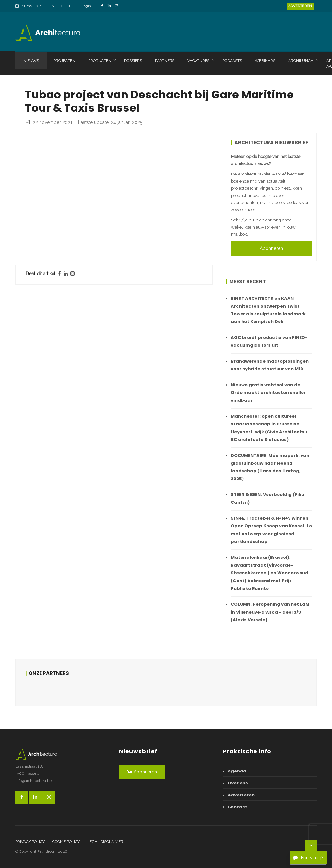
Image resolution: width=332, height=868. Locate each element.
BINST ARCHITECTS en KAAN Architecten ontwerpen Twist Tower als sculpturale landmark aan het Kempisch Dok (268, 310)
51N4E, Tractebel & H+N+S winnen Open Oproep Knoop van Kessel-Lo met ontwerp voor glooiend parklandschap (271, 530)
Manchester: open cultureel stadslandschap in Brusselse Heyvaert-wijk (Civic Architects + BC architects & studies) (270, 428)
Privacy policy (30, 842)
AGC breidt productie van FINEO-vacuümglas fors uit (269, 341)
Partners (165, 61)
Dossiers (133, 61)
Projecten (64, 61)
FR (69, 6)
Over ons (238, 783)
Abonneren (271, 248)
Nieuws (31, 61)
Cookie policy (66, 842)
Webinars (265, 61)
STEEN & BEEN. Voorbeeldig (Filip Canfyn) (268, 498)
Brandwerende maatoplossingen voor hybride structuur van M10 (270, 365)
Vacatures (201, 60)
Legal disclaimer (105, 842)
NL (54, 6)
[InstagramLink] (118, 6)
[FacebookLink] (104, 6)
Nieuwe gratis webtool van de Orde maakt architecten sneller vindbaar (268, 393)
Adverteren (300, 6)
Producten (102, 60)
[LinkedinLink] (111, 6)
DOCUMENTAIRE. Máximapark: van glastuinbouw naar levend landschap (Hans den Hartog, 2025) (270, 467)
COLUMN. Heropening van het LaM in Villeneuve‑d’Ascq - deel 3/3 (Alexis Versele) (270, 612)
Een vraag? (308, 858)
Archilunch (303, 60)
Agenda (237, 771)
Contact (237, 807)
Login (86, 6)
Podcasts (232, 61)
